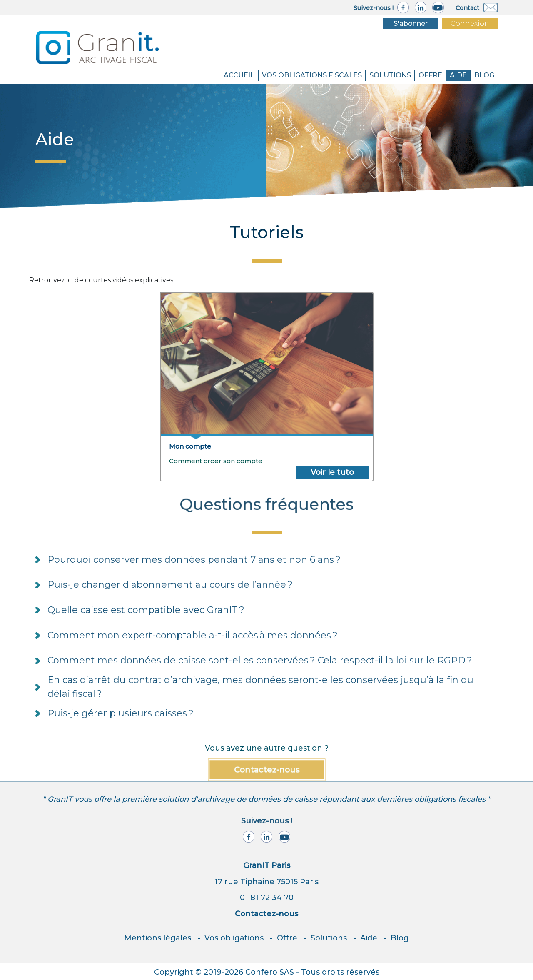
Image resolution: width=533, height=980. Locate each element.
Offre (430, 75)
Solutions (329, 938)
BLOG (484, 75)
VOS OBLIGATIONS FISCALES (312, 75)
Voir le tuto (332, 472)
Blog (400, 938)
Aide (458, 75)
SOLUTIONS (390, 75)
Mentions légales (158, 938)
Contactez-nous (267, 769)
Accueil (239, 75)
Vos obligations (234, 938)
